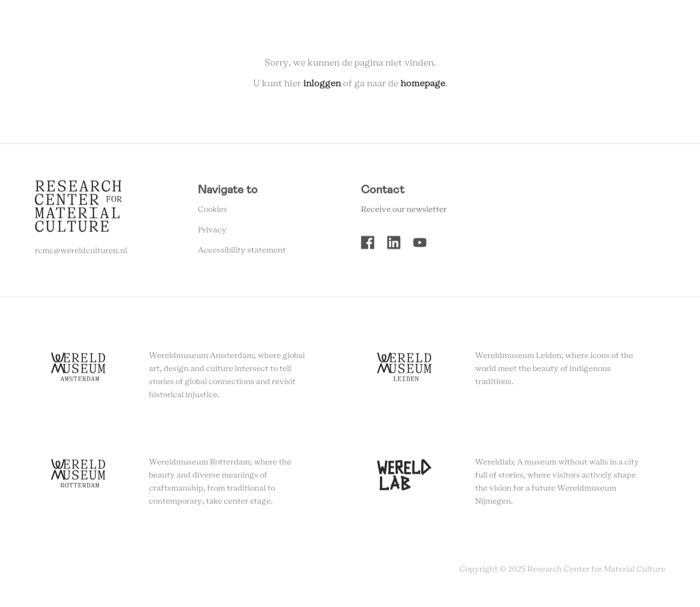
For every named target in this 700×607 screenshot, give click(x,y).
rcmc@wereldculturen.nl (81, 253)
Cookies (212, 212)
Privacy (212, 233)
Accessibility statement (242, 253)
